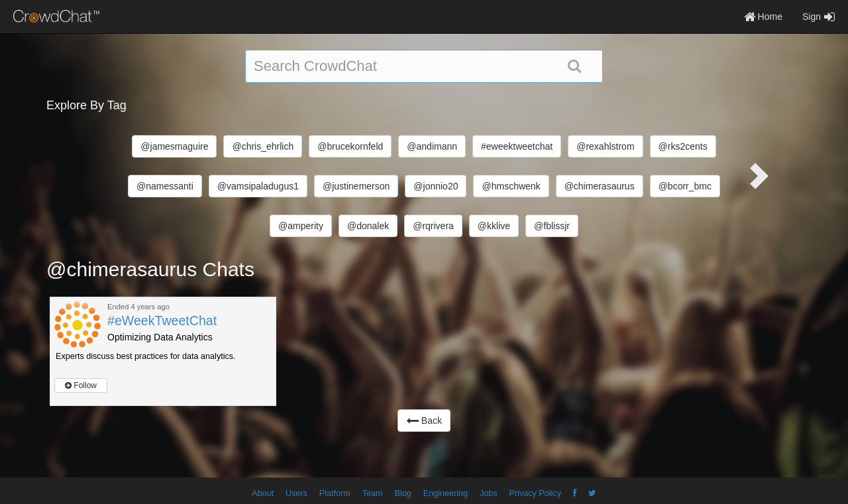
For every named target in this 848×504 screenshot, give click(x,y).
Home (763, 17)
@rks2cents (683, 146)
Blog (403, 493)
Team (373, 493)
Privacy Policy (535, 493)
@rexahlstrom (605, 146)
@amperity (301, 226)
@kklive (494, 226)
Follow (81, 385)
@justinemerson (356, 186)
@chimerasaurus (600, 186)
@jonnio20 (436, 186)
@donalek (368, 226)
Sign (819, 17)
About (263, 493)
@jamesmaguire (174, 146)
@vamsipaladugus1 (258, 186)
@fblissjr (552, 226)
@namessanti (165, 186)
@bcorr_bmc (685, 186)
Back (424, 421)
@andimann (432, 146)
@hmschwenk (511, 186)
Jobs (489, 493)
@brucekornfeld (350, 146)
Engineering (446, 493)
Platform (335, 493)
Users (296, 493)
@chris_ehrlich (263, 146)
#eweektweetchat (517, 146)
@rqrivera (433, 226)
